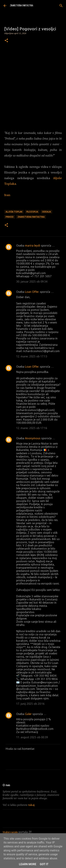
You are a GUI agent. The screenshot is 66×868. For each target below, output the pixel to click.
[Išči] (61, 6)
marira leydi (33, 246)
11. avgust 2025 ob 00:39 (32, 737)
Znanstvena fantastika (31, 217)
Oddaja (46, 212)
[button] (6, 41)
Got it (44, 864)
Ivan (7, 195)
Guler (28, 714)
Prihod (10, 217)
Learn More (28, 864)
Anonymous (33, 438)
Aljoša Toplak (14, 212)
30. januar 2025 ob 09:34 (32, 282)
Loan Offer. (32, 292)
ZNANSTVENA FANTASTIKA (21, 6)
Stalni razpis (10, 832)
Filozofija (32, 212)
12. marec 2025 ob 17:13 (32, 356)
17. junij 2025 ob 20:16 (30, 704)
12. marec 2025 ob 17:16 (32, 428)
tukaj (31, 805)
